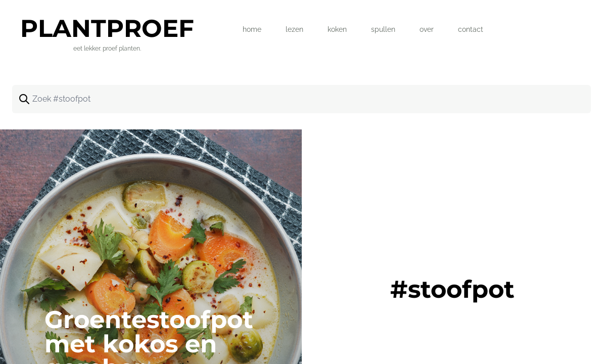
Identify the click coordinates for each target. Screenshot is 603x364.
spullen (383, 29)
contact (471, 29)
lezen (294, 29)
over (427, 29)
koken (337, 29)
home (252, 29)
